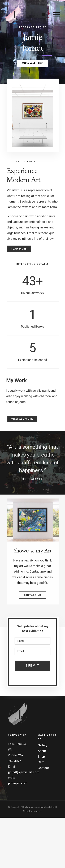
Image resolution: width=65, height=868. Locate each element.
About (42, 751)
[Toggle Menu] (56, 14)
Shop (41, 757)
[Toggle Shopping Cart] (43, 14)
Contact (43, 768)
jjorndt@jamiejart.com (24, 772)
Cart (41, 762)
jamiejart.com (18, 783)
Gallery (43, 745)
